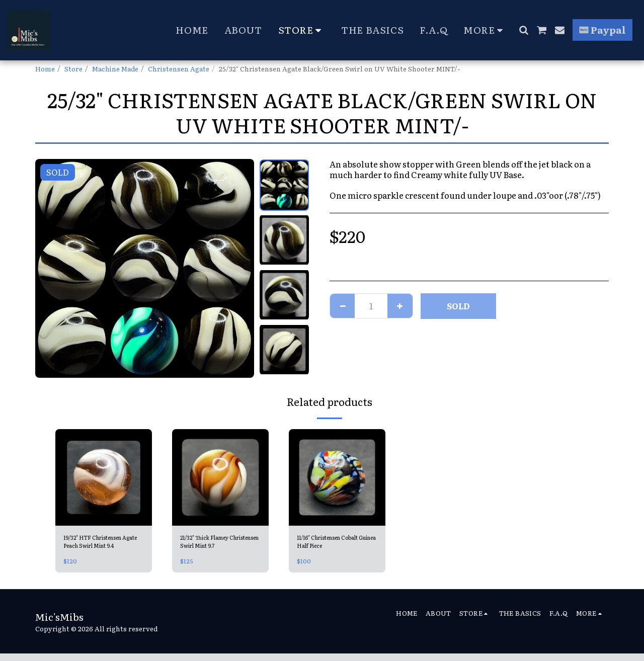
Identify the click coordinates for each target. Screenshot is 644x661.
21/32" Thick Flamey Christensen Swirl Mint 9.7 (219, 544)
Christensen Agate (179, 68)
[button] (524, 30)
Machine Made (115, 68)
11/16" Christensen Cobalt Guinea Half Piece (328, 544)
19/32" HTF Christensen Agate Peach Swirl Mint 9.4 (102, 544)
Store (73, 68)
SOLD (458, 306)
